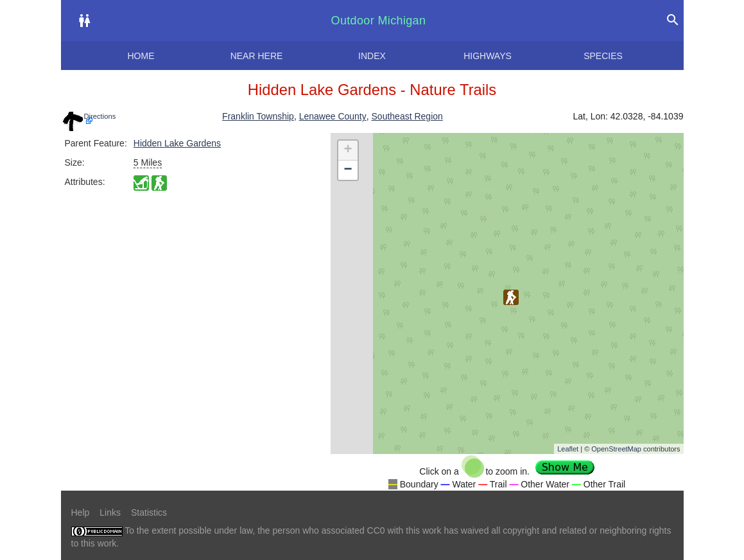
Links (110, 512)
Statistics (149, 512)
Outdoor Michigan (379, 21)
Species (603, 56)
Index (372, 56)
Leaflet (568, 449)
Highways (488, 56)
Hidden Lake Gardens (177, 143)
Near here (257, 56)
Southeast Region (407, 116)
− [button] (348, 170)
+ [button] (348, 150)
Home (141, 56)
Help (81, 512)
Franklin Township (258, 116)
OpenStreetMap (616, 449)
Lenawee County (333, 116)
